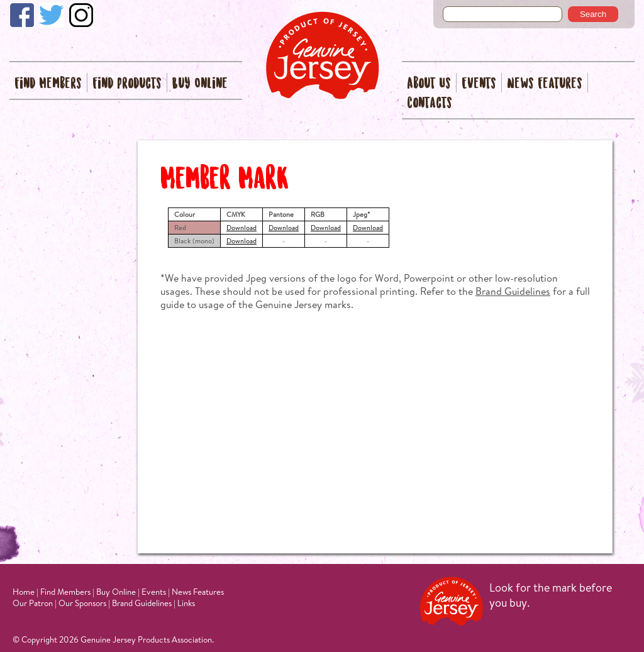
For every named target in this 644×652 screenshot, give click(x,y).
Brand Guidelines (513, 291)
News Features (545, 84)
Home (24, 592)
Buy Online (200, 84)
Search (593, 14)
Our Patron (33, 603)
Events (479, 84)
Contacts (430, 103)
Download (241, 228)
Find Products (127, 84)
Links (186, 603)
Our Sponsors (82, 603)
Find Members (48, 84)
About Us (429, 84)
